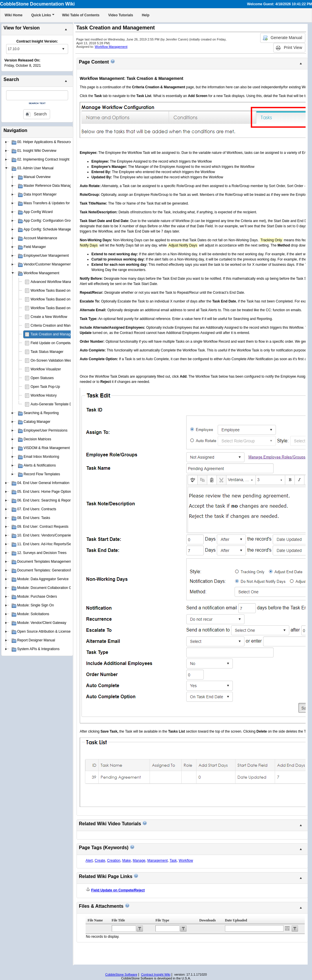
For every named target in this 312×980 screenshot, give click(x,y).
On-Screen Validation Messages (55, 360)
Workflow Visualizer (46, 369)
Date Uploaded (236, 920)
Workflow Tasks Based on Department (60, 299)
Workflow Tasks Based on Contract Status (63, 308)
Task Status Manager (47, 352)
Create (100, 861)
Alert (89, 861)
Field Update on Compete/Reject (56, 343)
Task (173, 861)
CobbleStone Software (121, 974)
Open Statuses (42, 378)
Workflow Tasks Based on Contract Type (62, 291)
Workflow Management (111, 47)
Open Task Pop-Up (45, 387)
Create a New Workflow (49, 317)
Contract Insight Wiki (156, 974)
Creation (114, 861)
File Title (118, 920)
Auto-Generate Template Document (58, 404)
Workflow (186, 861)
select (63, 49)
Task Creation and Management (55, 334)
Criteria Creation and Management (57, 326)
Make (126, 861)
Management (157, 861)
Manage (139, 861)
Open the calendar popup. (287, 928)
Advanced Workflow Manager (53, 282)
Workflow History (44, 395)
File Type (162, 920)
